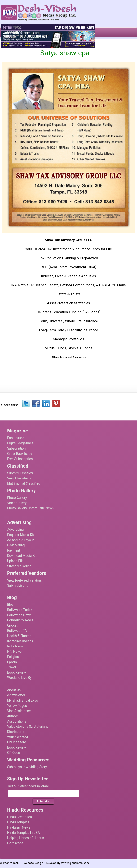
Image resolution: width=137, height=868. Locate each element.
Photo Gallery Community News (30, 508)
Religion (13, 657)
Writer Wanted (18, 737)
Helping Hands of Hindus (25, 838)
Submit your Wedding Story (27, 767)
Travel (11, 667)
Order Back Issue (20, 454)
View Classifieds (19, 478)
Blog (10, 605)
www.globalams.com (76, 863)
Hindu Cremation (20, 817)
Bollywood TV (17, 631)
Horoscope (15, 843)
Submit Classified (20, 473)
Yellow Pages (17, 706)
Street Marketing (19, 566)
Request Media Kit (20, 535)
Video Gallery (17, 503)
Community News (20, 620)
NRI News (14, 652)
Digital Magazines (20, 443)
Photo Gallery (17, 498)
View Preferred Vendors (24, 580)
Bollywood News (19, 615)
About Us (14, 690)
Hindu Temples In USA (23, 833)
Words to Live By (19, 678)
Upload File (15, 561)
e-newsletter (16, 695)
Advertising (15, 530)
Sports (12, 662)
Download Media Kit (22, 556)
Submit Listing (18, 586)
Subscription (16, 448)
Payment (14, 550)
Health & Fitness (19, 636)
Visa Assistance (19, 711)
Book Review (16, 672)
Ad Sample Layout (20, 540)
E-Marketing (16, 545)
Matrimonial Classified (24, 483)
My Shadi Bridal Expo (23, 700)
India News (15, 646)
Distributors (16, 732)
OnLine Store (17, 742)
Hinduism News (19, 827)
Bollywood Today (20, 610)
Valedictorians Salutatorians (28, 727)
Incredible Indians (20, 641)
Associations (17, 721)
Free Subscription (20, 459)
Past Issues (16, 438)
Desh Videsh (11, 863)
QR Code (13, 753)
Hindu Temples (18, 822)
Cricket (12, 625)
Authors (13, 716)
